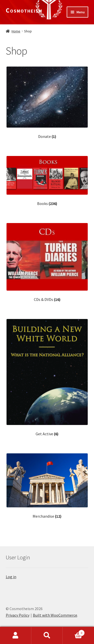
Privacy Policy (18, 615)
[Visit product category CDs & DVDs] (47, 262)
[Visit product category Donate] (47, 103)
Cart (74, 632)
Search (47, 635)
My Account (16, 635)
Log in (11, 577)
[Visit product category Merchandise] (47, 486)
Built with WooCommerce (55, 615)
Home (16, 31)
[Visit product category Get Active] (47, 378)
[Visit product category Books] (47, 181)
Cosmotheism (24, 10)
